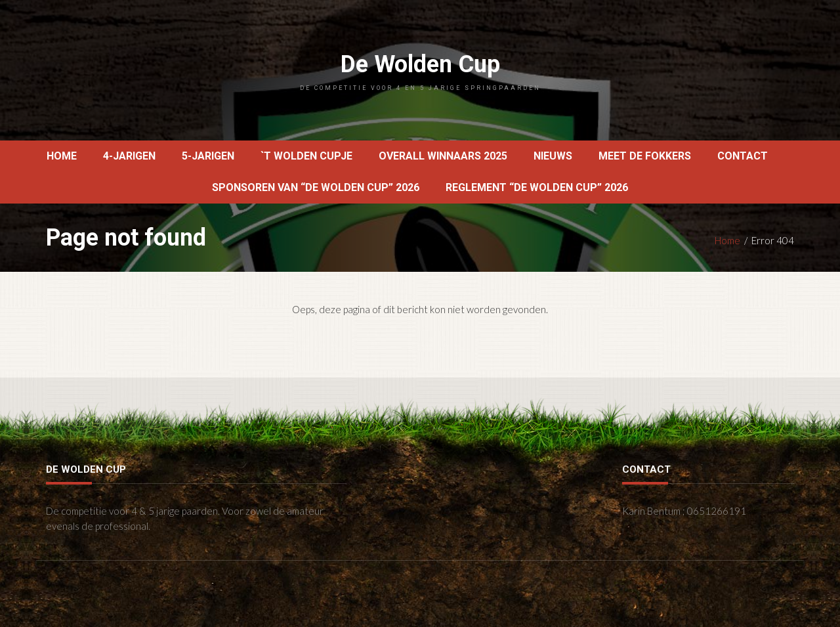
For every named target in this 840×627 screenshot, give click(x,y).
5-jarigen (208, 156)
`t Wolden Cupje (306, 156)
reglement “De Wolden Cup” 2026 (537, 187)
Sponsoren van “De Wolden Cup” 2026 (316, 187)
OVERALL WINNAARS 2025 (443, 156)
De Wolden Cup (420, 71)
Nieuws (553, 156)
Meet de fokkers (645, 156)
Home (62, 156)
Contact (743, 156)
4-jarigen (129, 156)
